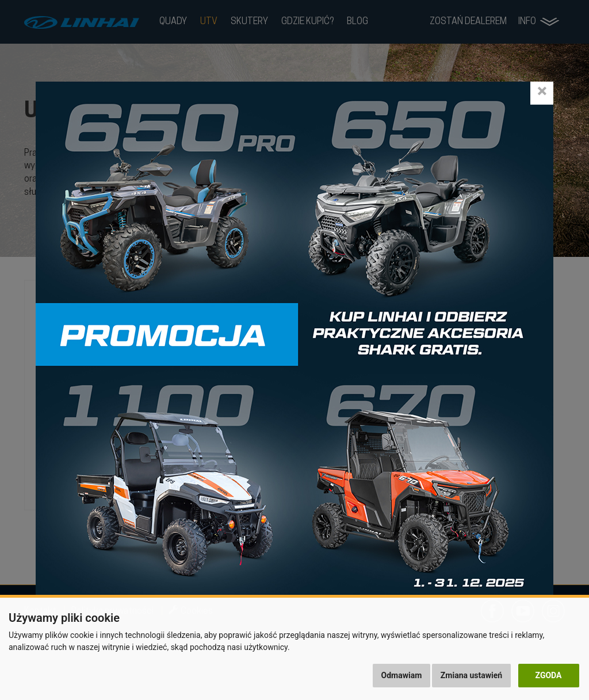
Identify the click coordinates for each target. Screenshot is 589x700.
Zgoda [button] (549, 675)
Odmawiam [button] (402, 675)
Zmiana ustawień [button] (471, 675)
